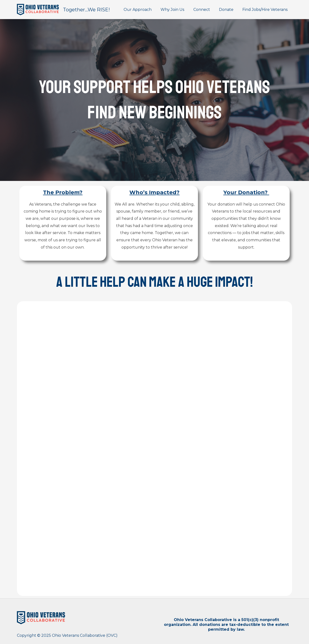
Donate (228, 10)
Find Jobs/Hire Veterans (266, 10)
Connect (205, 10)
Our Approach (143, 10)
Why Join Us (177, 10)
